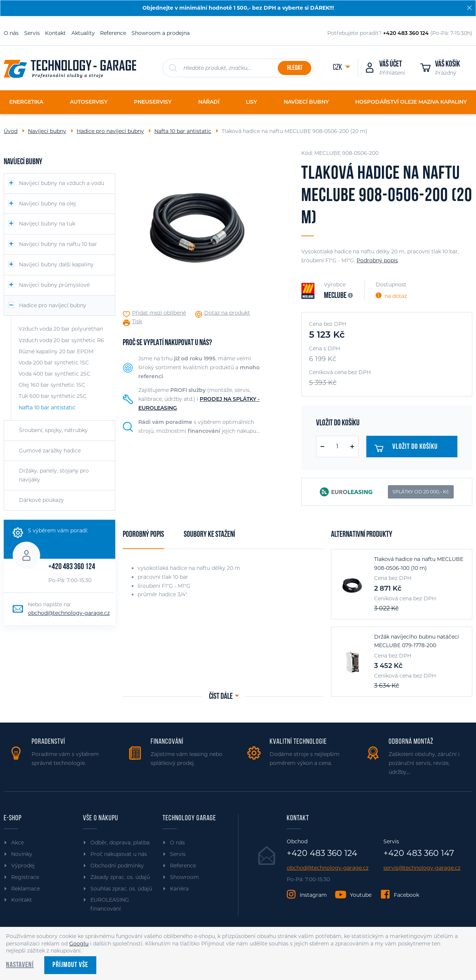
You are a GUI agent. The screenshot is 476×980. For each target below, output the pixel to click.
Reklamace (25, 889)
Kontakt (55, 33)
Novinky (22, 854)
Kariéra (179, 889)
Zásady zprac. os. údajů (120, 877)
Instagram (313, 895)
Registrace (25, 877)
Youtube (361, 895)
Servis (32, 33)
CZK (338, 68)
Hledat (295, 68)
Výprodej (23, 866)
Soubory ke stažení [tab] (209, 535)
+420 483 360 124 (72, 567)
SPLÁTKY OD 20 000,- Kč (421, 492)
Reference (113, 33)
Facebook (406, 895)
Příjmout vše (70, 965)
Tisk (137, 322)
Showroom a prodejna (161, 33)
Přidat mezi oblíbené (159, 313)
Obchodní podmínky (117, 866)
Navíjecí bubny (47, 131)
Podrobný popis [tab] (143, 535)
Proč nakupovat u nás (119, 854)
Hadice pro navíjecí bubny (110, 131)
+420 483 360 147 (419, 853)
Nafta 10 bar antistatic (183, 131)
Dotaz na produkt (227, 313)
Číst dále (221, 697)
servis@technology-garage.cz (422, 868)
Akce (17, 843)
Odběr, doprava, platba (120, 843)
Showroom (184, 877)
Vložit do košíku (409, 448)
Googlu (79, 944)
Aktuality (83, 33)
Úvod (11, 131)
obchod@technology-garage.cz (69, 613)
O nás (11, 33)
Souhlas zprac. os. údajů (121, 889)
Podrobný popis (377, 260)
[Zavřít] (469, 8)
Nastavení (20, 965)
